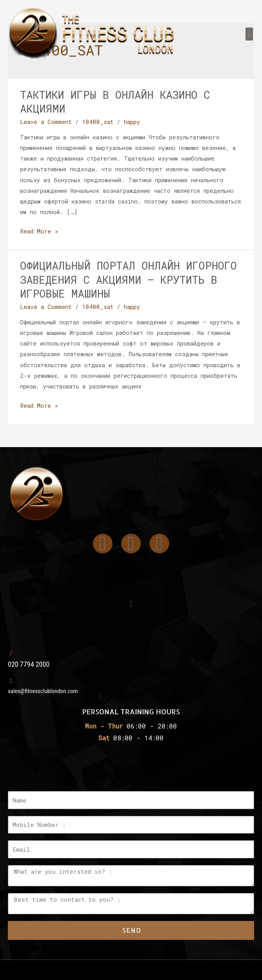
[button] (249, 34)
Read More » (39, 230)
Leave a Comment (46, 122)
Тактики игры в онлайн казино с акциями (115, 102)
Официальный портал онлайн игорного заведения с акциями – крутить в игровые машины (128, 279)
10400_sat (98, 122)
